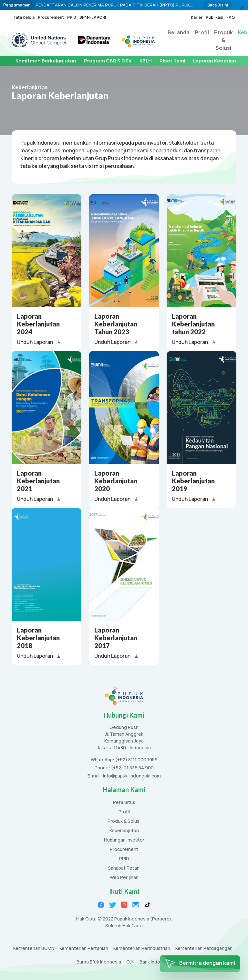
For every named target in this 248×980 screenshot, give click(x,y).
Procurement (51, 17)
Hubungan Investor (124, 840)
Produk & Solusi (223, 40)
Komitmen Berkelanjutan (46, 61)
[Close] (242, 8)
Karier (197, 17)
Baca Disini (218, 5)
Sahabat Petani (124, 868)
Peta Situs (124, 803)
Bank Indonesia (156, 962)
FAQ (231, 17)
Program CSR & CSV (108, 61)
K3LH (146, 61)
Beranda (179, 32)
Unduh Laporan (39, 342)
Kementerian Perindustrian (142, 948)
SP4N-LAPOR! (93, 17)
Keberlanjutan (124, 831)
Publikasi (214, 17)
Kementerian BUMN (34, 948)
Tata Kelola (24, 17)
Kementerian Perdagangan (204, 948)
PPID (72, 17)
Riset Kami (172, 61)
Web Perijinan (124, 878)
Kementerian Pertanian (84, 948)
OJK (130, 962)
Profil (202, 32)
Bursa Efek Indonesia (99, 962)
